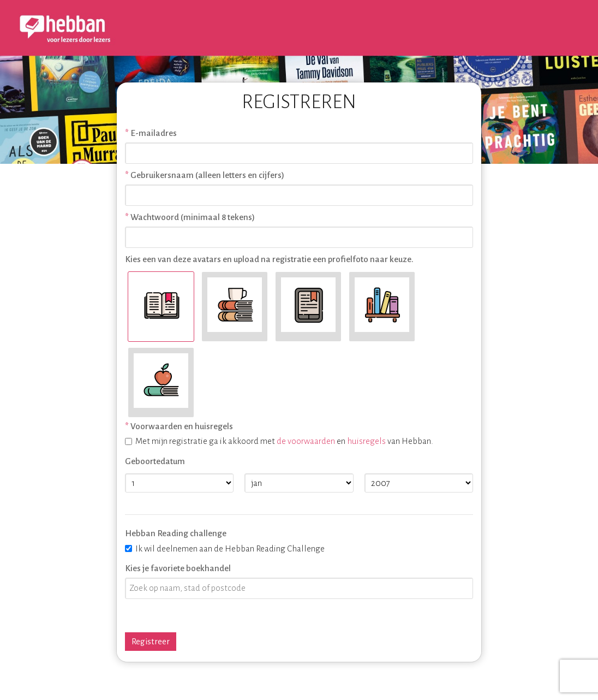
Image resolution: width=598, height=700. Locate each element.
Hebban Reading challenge (176, 533)
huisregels (366, 441)
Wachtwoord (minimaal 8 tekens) (193, 217)
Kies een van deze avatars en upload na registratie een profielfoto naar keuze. (269, 259)
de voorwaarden (306, 441)
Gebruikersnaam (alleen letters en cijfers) (207, 175)
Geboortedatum (155, 461)
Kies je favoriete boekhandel (178, 568)
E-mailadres (154, 133)
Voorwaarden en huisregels (182, 426)
